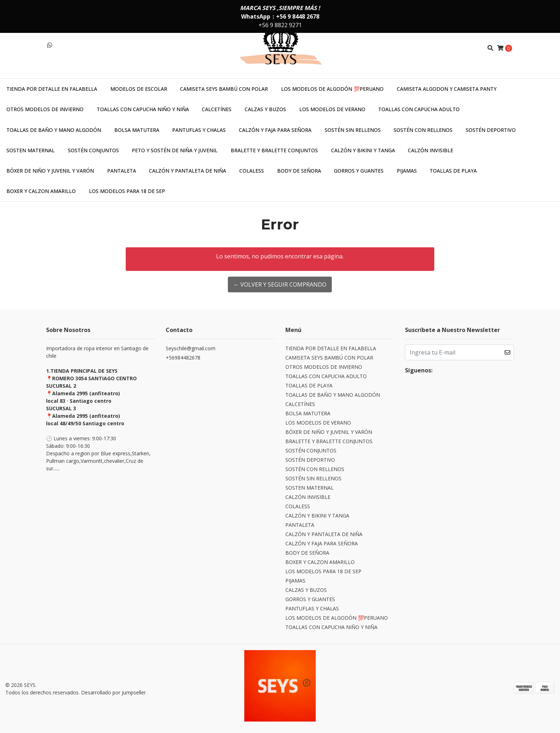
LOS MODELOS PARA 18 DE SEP (127, 191)
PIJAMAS (407, 171)
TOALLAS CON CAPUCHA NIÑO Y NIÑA (143, 109)
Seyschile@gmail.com (191, 348)
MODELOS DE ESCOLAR (139, 89)
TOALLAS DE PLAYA (453, 171)
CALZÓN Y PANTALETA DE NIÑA (187, 171)
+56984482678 (183, 358)
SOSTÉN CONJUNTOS (93, 150)
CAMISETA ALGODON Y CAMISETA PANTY (447, 89)
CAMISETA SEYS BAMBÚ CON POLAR (224, 89)
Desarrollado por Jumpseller (113, 692)
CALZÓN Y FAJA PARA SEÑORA (275, 130)
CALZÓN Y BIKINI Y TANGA (363, 150)
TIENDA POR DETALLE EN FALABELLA (52, 89)
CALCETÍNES (217, 109)
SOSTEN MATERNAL (31, 150)
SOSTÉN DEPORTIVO (491, 130)
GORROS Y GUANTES (359, 171)
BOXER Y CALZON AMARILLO (41, 191)
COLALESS (252, 171)
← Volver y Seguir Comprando (280, 284)
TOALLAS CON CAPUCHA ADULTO (419, 109)
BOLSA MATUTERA (137, 130)
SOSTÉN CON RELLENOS (423, 130)
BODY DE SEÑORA (299, 171)
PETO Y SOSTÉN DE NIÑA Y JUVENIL (175, 150)
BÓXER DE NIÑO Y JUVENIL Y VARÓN (50, 171)
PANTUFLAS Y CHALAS (199, 130)
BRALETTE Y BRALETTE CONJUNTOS (274, 150)
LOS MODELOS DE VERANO (332, 109)
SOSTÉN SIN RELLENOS (353, 130)
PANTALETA (122, 171)
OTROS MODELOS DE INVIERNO (45, 109)
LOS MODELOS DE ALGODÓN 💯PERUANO (332, 89)
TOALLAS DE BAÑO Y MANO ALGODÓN (54, 130)
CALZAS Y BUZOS (265, 109)
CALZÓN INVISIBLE (431, 150)
